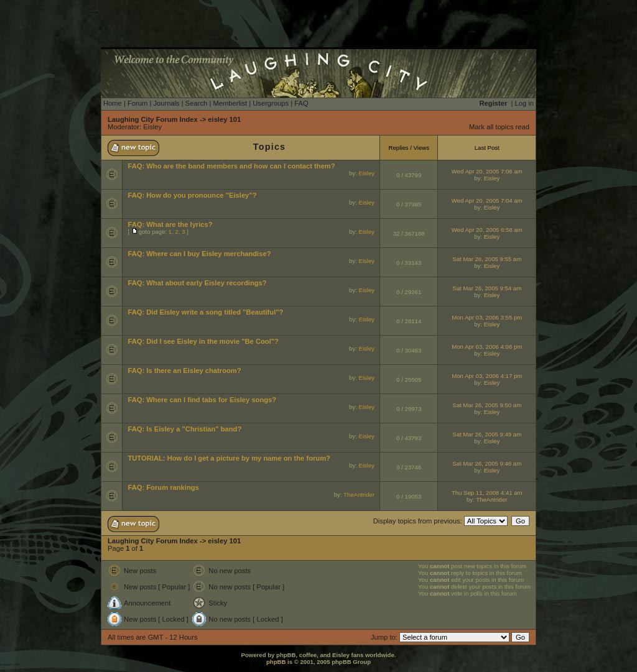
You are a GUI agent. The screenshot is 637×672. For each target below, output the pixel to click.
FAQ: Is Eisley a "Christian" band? (184, 429)
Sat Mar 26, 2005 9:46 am (487, 463)
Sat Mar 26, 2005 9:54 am (487, 288)
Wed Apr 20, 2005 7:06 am (487, 171)
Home (113, 103)
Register (494, 103)
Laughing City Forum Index (153, 119)
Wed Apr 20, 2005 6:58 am (487, 230)
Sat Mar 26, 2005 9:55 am (487, 259)
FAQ (301, 103)
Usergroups (271, 103)
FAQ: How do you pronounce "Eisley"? (192, 195)
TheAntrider (359, 495)
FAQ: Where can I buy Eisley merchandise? (199, 254)
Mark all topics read (499, 127)
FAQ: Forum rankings (163, 487)
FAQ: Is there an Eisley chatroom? (184, 371)
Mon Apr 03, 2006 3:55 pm (487, 317)
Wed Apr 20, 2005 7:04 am (487, 200)
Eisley (152, 127)
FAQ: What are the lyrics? (170, 224)
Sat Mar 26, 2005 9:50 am (487, 405)
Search (196, 103)
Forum (137, 103)
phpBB (276, 662)
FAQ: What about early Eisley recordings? (197, 283)
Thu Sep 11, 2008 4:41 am (487, 493)
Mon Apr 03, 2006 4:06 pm (487, 347)
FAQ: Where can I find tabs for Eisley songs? (202, 400)
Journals (166, 103)
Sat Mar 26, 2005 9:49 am (487, 434)
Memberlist (230, 103)
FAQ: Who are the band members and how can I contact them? (231, 166)
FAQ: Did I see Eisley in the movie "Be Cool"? (203, 341)
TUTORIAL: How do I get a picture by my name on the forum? (229, 458)
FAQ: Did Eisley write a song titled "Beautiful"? (205, 312)
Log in (524, 103)
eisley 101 (224, 119)
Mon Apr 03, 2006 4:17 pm (487, 376)
